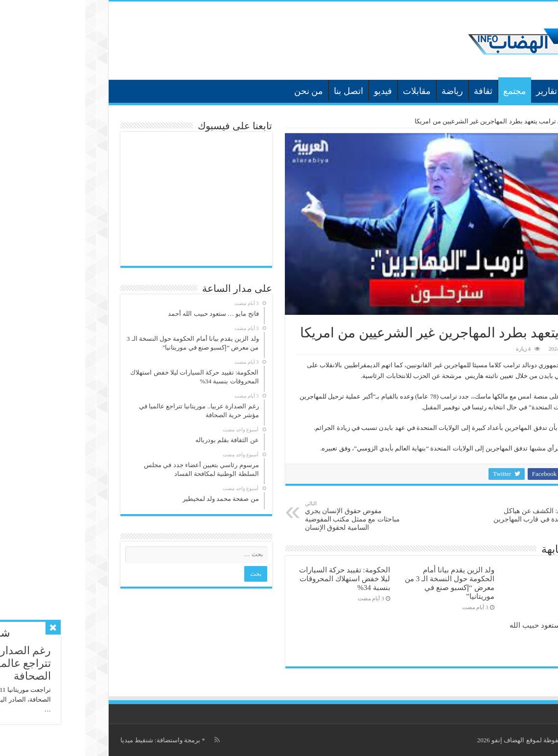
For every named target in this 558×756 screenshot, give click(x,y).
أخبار (491, 91)
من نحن (224, 91)
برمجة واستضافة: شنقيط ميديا (75, 740)
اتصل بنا (263, 91)
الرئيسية (517, 90)
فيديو (298, 91)
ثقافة (398, 91)
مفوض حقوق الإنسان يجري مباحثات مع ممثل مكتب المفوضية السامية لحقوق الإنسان (270, 516)
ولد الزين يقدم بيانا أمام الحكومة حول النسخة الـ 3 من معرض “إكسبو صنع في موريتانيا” (364, 583)
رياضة (367, 91)
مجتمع (430, 91)
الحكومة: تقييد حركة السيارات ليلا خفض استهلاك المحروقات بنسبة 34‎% (259, 579)
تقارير (461, 91)
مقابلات (332, 91)
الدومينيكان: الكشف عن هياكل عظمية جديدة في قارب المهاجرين (453, 512)
